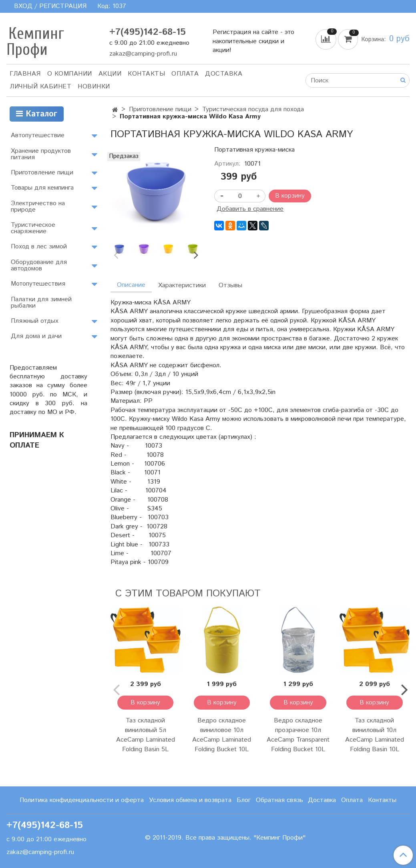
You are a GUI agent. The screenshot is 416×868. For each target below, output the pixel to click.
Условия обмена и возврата (190, 800)
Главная (25, 74)
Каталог (37, 114)
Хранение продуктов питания (41, 154)
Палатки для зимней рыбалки (41, 303)
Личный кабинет (40, 87)
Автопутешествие (38, 135)
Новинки (94, 87)
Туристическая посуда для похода (253, 109)
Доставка (224, 74)
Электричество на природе (38, 207)
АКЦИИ (110, 74)
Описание (131, 285)
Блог (244, 800)
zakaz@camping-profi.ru (143, 54)
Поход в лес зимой (39, 247)
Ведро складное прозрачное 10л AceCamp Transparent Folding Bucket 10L (298, 735)
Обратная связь (279, 800)
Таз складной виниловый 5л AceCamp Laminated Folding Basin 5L (146, 735)
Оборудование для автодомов (39, 265)
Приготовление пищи (160, 109)
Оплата (185, 74)
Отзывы (230, 285)
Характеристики (182, 285)
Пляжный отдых (35, 321)
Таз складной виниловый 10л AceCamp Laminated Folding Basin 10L (375, 735)
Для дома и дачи (36, 336)
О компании (70, 74)
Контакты (146, 74)
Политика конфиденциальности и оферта (82, 800)
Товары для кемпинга (42, 188)
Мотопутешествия (38, 284)
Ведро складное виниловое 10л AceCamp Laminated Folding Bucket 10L (222, 735)
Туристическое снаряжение (33, 228)
